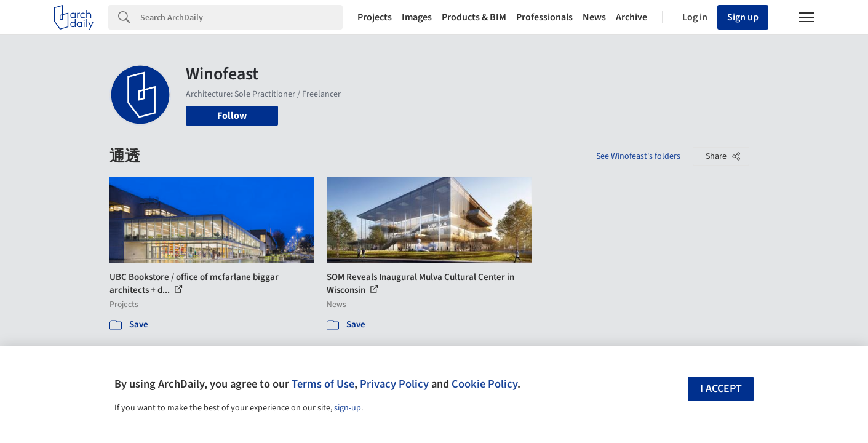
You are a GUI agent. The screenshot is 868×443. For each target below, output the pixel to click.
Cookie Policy (484, 384)
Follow (232, 116)
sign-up (348, 408)
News (594, 17)
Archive (631, 17)
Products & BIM (474, 17)
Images (417, 17)
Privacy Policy (394, 384)
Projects (375, 17)
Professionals (544, 17)
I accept (721, 389)
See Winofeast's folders (638, 156)
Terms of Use (323, 384)
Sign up (743, 17)
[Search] (241, 17)
